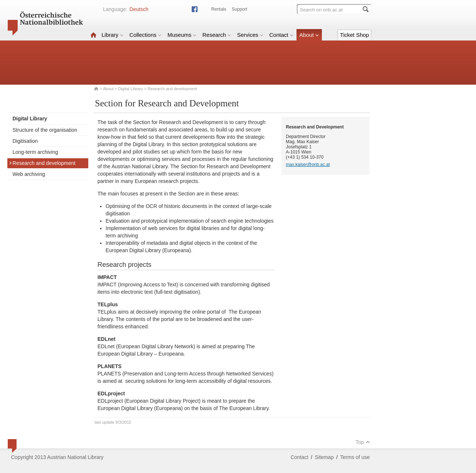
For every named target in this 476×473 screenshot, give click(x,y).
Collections (145, 35)
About (309, 35)
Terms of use (355, 457)
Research (217, 35)
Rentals (219, 9)
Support (239, 9)
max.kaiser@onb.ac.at (308, 165)
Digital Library (130, 89)
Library (113, 35)
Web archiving (29, 174)
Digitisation (25, 141)
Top (363, 442)
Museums (182, 35)
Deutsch (139, 9)
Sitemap (324, 457)
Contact (281, 35)
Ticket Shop (354, 35)
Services (250, 35)
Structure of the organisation (45, 130)
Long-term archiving (35, 152)
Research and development (42, 163)
